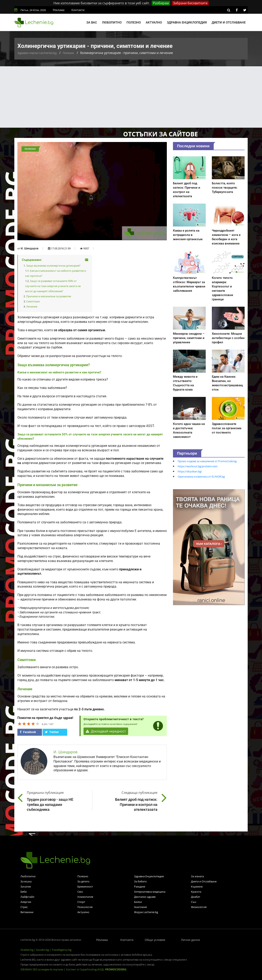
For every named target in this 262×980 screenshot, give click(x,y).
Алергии (26, 902)
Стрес (24, 907)
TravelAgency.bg (62, 950)
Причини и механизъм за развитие (49, 296)
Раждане (140, 887)
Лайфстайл (27, 897)
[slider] (29, 724)
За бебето (140, 881)
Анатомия (140, 907)
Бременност (85, 887)
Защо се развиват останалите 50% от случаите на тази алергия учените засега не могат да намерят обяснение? (53, 286)
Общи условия (155, 940)
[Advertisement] (131, 97)
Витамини (27, 912)
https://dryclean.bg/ (190, 471)
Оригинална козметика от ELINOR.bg (201, 476)
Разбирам (161, 3)
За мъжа (26, 881)
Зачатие (26, 887)
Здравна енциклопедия (187, 23)
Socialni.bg (42, 950)
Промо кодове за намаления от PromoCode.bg (207, 461)
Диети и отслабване (229, 23)
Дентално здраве (145, 897)
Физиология (199, 907)
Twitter (52, 732)
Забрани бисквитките (190, 3)
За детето (83, 881)
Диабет (196, 897)
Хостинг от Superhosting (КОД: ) (96, 969)
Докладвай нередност (106, 731)
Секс (80, 892)
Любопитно (112, 23)
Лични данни (190, 940)
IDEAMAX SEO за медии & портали (42, 969)
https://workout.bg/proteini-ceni (198, 466)
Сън (194, 902)
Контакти (78, 10)
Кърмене (197, 887)
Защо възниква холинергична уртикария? (53, 266)
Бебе (24, 892)
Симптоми (33, 301)
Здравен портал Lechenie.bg (37, 53)
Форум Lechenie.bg (146, 912)
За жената (197, 876)
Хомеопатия (85, 897)
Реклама (59, 10)
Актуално (154, 23)
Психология (85, 907)
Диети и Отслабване (204, 881)
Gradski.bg (27, 950)
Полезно (134, 23)
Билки (138, 902)
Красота (196, 892)
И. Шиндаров (30, 248)
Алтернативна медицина (150, 892)
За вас (92, 23)
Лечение (32, 306)
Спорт (81, 902)
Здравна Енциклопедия (149, 876)
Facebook (28, 732)
